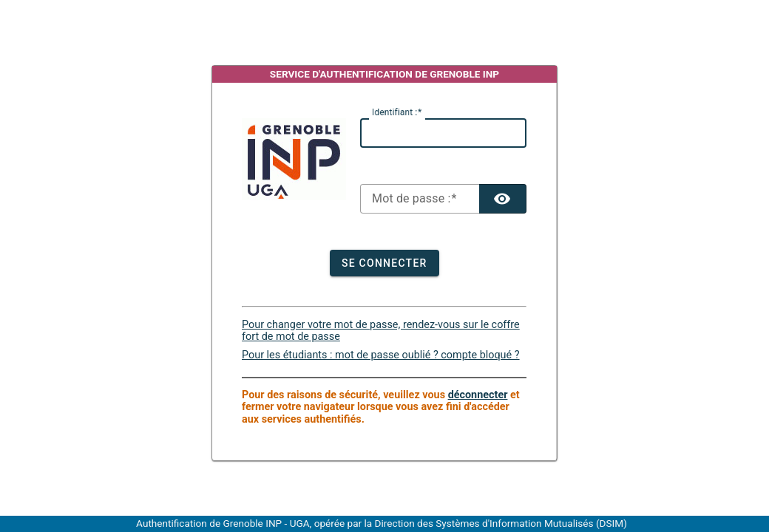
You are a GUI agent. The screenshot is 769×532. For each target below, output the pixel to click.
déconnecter (478, 395)
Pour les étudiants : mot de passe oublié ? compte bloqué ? (381, 355)
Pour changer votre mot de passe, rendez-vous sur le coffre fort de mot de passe (381, 331)
